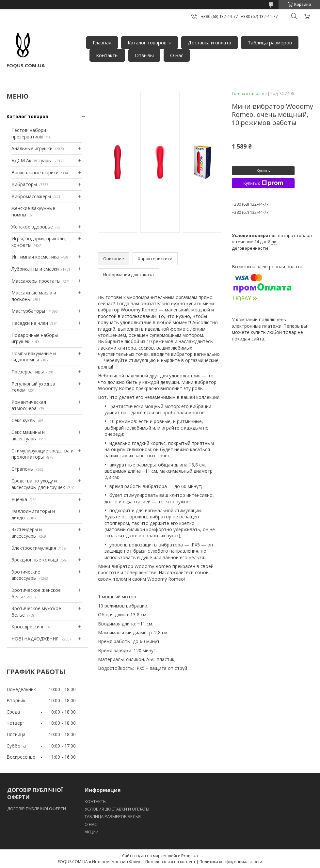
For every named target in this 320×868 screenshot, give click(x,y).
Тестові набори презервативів (29, 133)
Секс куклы (24, 420)
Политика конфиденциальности (231, 862)
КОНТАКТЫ (96, 801)
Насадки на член (30, 323)
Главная (102, 42)
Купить (263, 171)
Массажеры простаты (36, 281)
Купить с (263, 183)
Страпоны (23, 469)
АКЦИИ (92, 832)
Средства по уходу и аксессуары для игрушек (38, 484)
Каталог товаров (147, 42)
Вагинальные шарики (35, 173)
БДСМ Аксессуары (32, 160)
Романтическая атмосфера (29, 405)
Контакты (107, 55)
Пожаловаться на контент (170, 862)
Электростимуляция (34, 548)
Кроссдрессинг (28, 627)
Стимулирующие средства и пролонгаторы (42, 454)
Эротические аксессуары (26, 575)
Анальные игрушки (32, 148)
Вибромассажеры (31, 196)
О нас (177, 55)
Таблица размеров (270, 42)
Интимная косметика (35, 257)
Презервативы (28, 372)
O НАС (91, 824)
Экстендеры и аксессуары (27, 533)
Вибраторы (24, 184)
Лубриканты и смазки (35, 269)
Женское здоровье (32, 227)
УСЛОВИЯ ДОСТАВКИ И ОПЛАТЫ (117, 809)
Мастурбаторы (29, 311)
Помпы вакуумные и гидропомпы (34, 357)
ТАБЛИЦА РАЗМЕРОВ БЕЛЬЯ (113, 816)
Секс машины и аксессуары (28, 435)
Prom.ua (190, 856)
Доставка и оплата (209, 42)
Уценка (19, 499)
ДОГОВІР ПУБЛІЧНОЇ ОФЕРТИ (37, 809)
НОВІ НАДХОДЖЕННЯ (36, 639)
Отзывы (144, 55)
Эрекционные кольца (35, 560)
